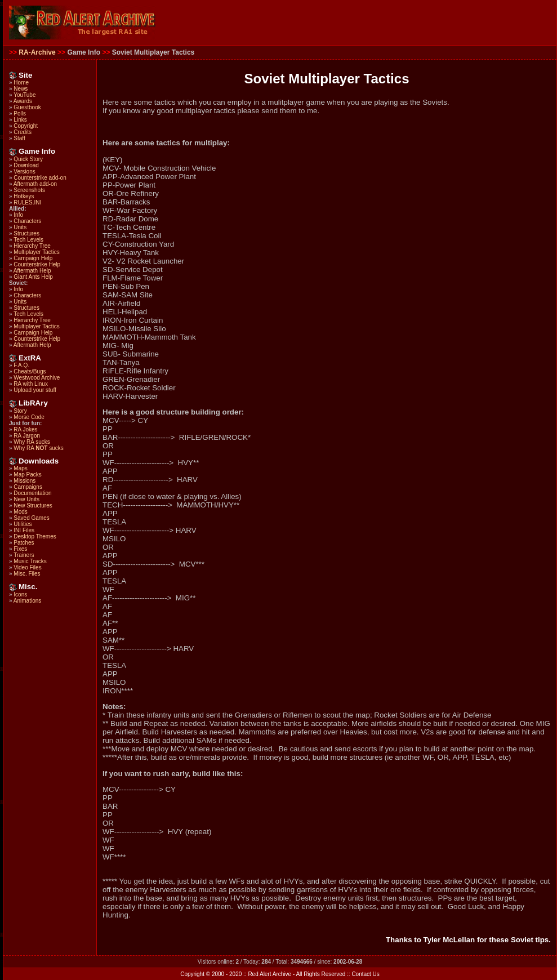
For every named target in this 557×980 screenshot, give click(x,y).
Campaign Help (33, 258)
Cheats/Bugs (30, 371)
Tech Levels (28, 240)
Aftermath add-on (35, 184)
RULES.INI (27, 202)
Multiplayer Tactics (37, 252)
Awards (23, 101)
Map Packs (27, 475)
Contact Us (365, 974)
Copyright (26, 126)
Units (20, 227)
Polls (20, 113)
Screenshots (29, 190)
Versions (24, 171)
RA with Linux (31, 384)
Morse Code (29, 417)
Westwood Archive (37, 378)
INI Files (24, 530)
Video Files (27, 567)
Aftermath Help (32, 271)
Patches (24, 543)
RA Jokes (25, 429)
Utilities (23, 524)
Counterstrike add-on (40, 178)
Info (18, 215)
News (21, 89)
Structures (26, 233)
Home (21, 83)
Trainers (24, 555)
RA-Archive (37, 52)
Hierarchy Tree (32, 246)
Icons (20, 594)
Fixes (20, 549)
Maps (20, 468)
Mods (20, 512)
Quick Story (28, 159)
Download (26, 165)
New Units (26, 499)
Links (20, 120)
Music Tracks (30, 561)
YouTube (24, 95)
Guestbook (27, 107)
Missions (24, 481)
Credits (23, 132)
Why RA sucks (32, 442)
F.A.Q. (21, 365)
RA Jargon (27, 436)
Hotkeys (24, 196)
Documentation (32, 493)
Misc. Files (27, 574)
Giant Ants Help (33, 277)
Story (20, 411)
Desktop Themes (35, 536)
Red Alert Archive (269, 974)
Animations (27, 601)
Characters (27, 221)
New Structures (33, 505)
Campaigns (28, 487)
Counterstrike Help (37, 264)
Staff (19, 138)
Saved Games (31, 518)
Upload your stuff (35, 390)
